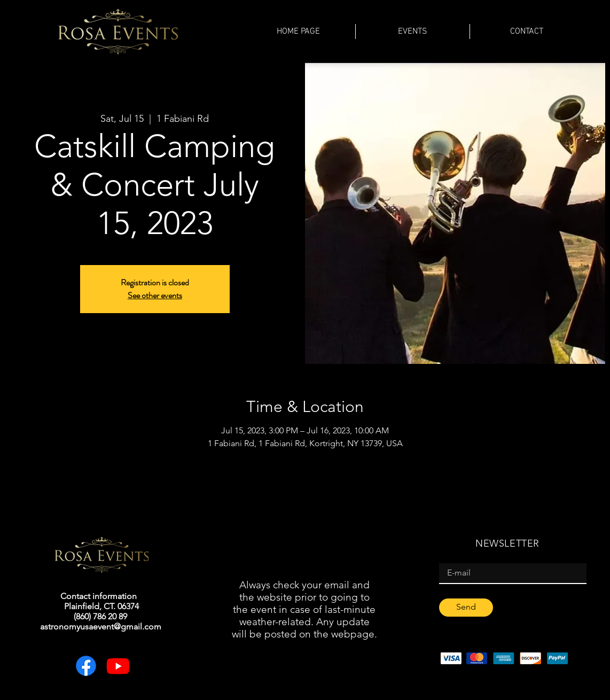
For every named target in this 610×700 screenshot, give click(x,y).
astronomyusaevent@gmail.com (101, 627)
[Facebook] (86, 666)
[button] (413, 32)
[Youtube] (118, 666)
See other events (155, 295)
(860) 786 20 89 (100, 616)
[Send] (466, 608)
